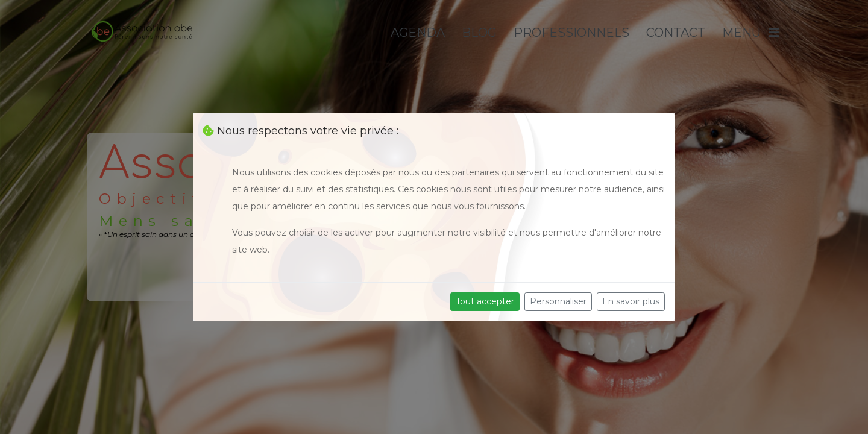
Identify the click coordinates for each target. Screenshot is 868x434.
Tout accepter (485, 301)
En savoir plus (631, 301)
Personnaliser (558, 301)
